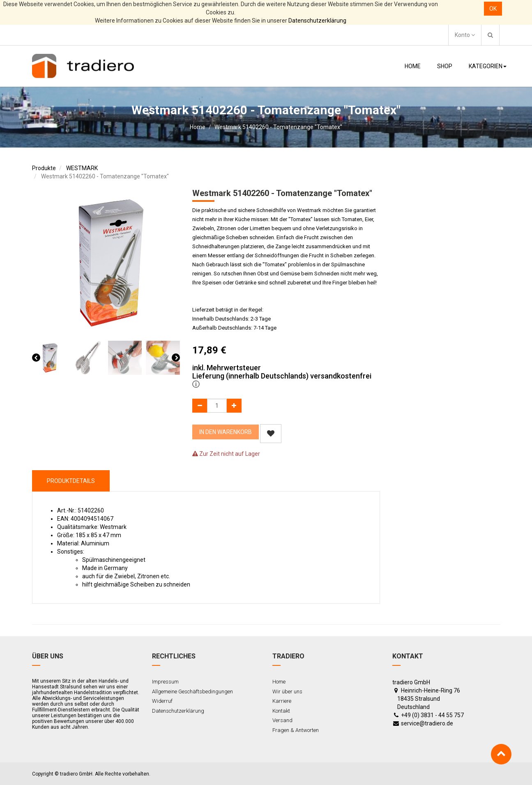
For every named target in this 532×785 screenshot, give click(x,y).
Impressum (165, 682)
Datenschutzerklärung (317, 21)
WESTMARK (82, 168)
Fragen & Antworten (296, 730)
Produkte (44, 168)
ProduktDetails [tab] (71, 481)
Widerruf (162, 701)
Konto (465, 35)
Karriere (282, 701)
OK (493, 9)
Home (198, 127)
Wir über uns (287, 691)
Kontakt (281, 711)
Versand (282, 720)
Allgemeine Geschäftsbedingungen (192, 691)
